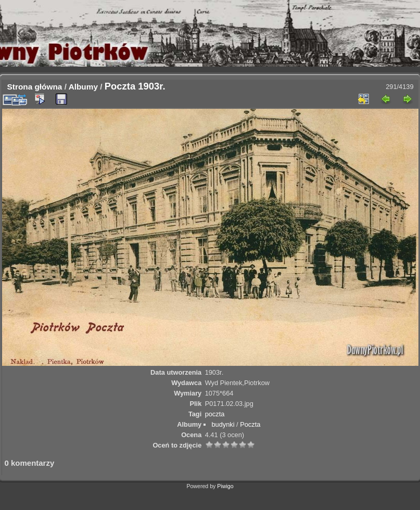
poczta (215, 414)
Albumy (83, 87)
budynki (223, 424)
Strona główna (35, 87)
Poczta (250, 424)
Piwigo (225, 486)
